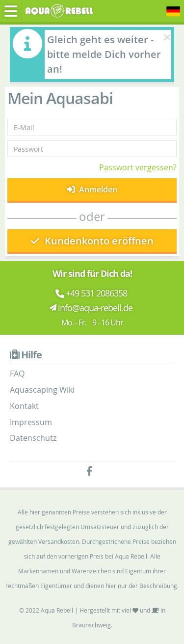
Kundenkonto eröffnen (92, 241)
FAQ (17, 374)
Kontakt (24, 406)
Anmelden (92, 189)
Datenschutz (33, 438)
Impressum (31, 422)
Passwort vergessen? (138, 167)
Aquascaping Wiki (42, 390)
